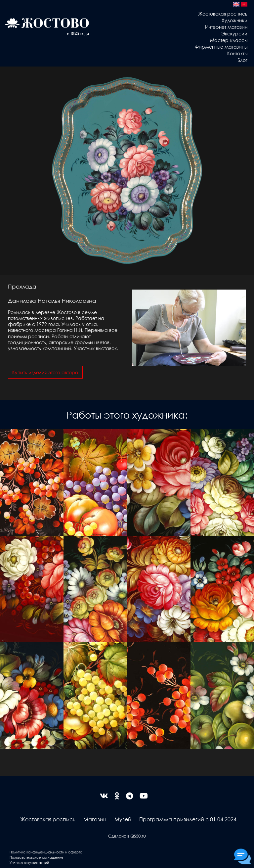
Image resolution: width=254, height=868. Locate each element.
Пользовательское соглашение (37, 857)
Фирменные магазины (221, 47)
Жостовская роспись (223, 14)
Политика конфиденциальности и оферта (46, 852)
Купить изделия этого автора (45, 372)
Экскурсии (234, 33)
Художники (234, 20)
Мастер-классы (229, 40)
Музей (123, 819)
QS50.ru (138, 836)
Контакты (237, 53)
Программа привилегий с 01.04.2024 (188, 819)
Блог (242, 60)
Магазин (95, 819)
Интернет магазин (226, 27)
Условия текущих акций (29, 863)
